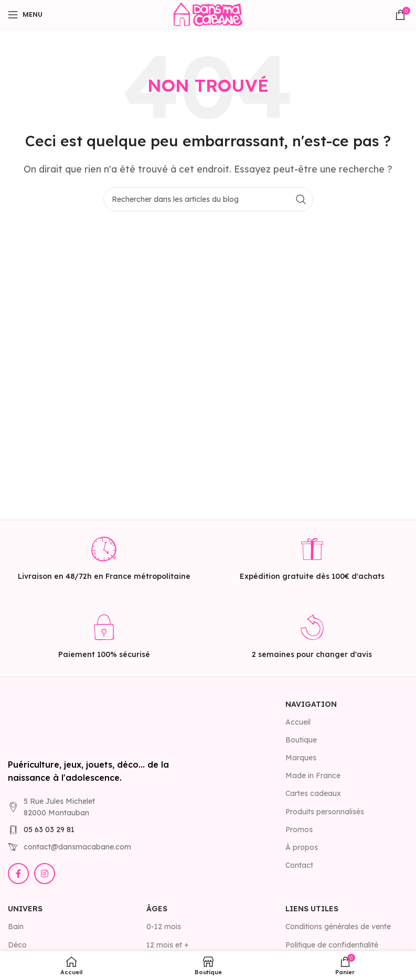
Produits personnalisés (325, 812)
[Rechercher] (208, 199)
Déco (17, 945)
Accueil (298, 722)
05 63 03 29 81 (49, 830)
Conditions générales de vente (338, 927)
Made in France (313, 776)
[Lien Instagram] (45, 874)
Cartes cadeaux (313, 793)
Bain (16, 927)
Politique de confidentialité (332, 945)
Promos (299, 830)
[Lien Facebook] (18, 874)
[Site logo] (208, 14)
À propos (302, 847)
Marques (301, 758)
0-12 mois (164, 927)
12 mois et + (168, 945)
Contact (299, 865)
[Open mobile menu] (25, 15)
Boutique (301, 740)
